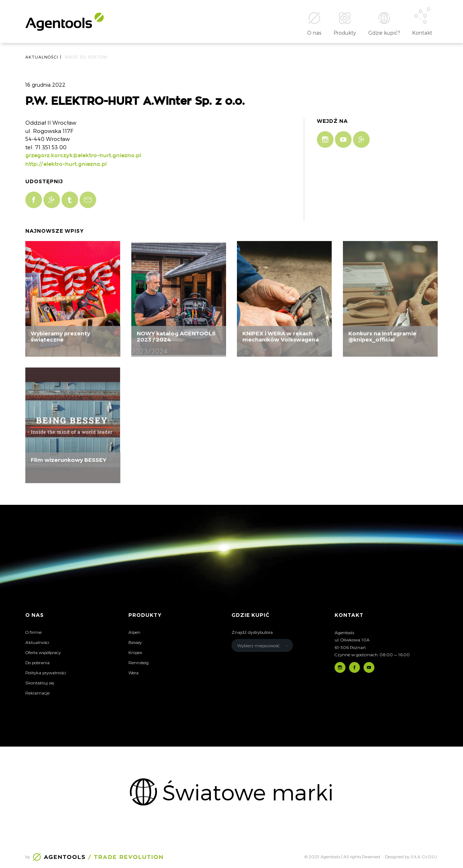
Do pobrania (37, 662)
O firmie (33, 632)
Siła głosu (424, 857)
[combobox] (262, 645)
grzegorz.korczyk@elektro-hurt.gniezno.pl (83, 155)
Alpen (134, 632)
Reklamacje (37, 693)
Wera (133, 673)
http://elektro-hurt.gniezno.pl (66, 164)
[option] (231, 792)
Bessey (135, 642)
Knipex (135, 652)
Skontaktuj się (40, 683)
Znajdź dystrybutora (252, 632)
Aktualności (37, 642)
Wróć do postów (86, 57)
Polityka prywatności (46, 673)
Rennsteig (139, 662)
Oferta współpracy (43, 652)
